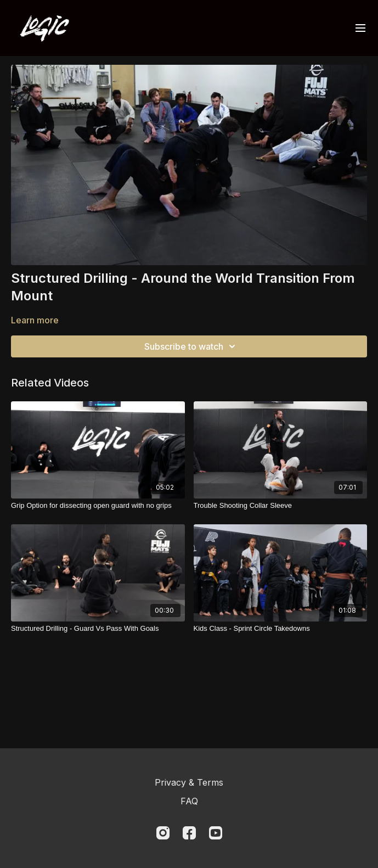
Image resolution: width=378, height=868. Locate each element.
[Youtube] (216, 833)
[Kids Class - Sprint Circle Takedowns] (281, 629)
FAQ (189, 801)
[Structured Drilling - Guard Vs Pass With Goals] (98, 629)
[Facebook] (189, 833)
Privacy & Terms (189, 782)
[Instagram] (163, 833)
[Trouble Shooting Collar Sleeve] (281, 506)
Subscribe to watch (191, 346)
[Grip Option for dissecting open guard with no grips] (98, 506)
